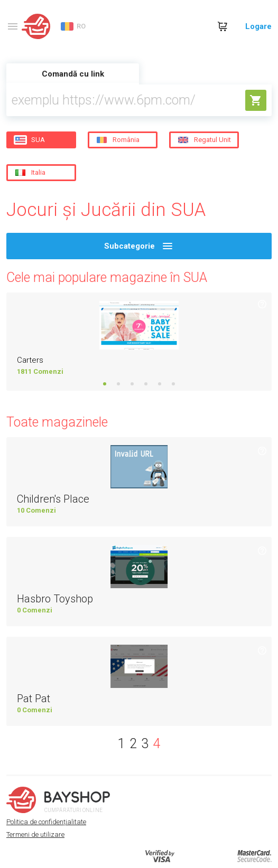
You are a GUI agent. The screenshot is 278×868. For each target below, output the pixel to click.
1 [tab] (105, 384)
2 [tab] (118, 384)
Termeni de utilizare (35, 834)
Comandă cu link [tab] (73, 74)
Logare (258, 26)
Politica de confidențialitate (46, 822)
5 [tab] (160, 384)
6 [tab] (173, 384)
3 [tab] (132, 384)
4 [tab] (146, 384)
